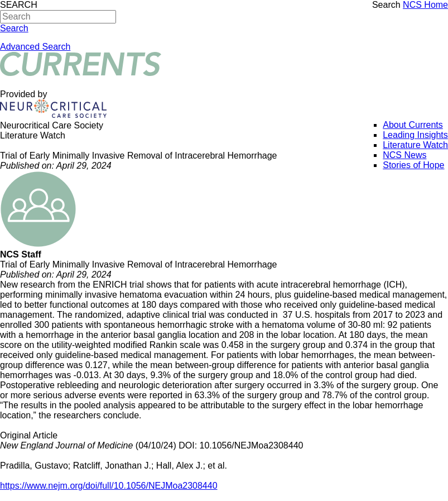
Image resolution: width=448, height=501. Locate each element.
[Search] (58, 17)
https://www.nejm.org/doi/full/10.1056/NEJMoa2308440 (109, 486)
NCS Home (425, 5)
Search (386, 5)
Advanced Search (35, 47)
